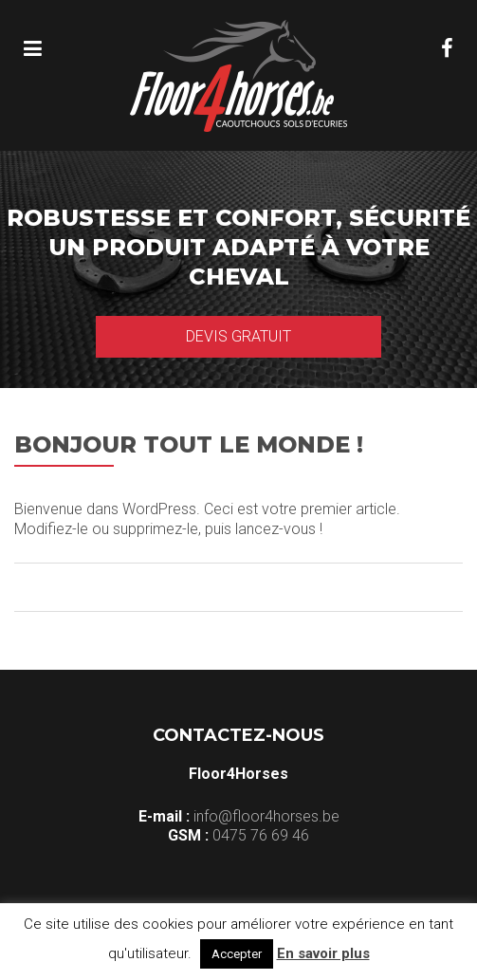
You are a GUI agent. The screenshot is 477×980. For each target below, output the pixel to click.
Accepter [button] (237, 954)
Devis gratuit (238, 336)
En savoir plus (323, 953)
